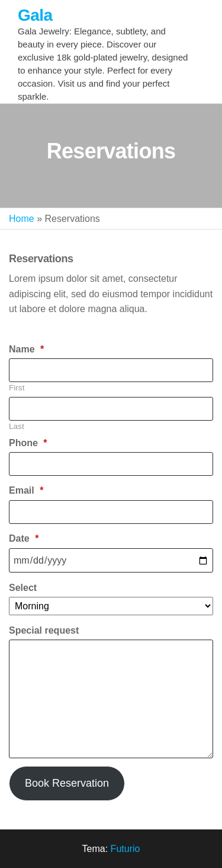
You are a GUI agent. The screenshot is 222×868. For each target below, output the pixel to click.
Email (26, 490)
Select (23, 588)
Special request (44, 630)
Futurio (126, 849)
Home (22, 219)
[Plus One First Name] (111, 370)
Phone (28, 443)
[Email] (111, 512)
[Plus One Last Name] (111, 409)
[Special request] (111, 699)
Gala (35, 15)
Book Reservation (67, 783)
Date (24, 538)
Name (26, 349)
